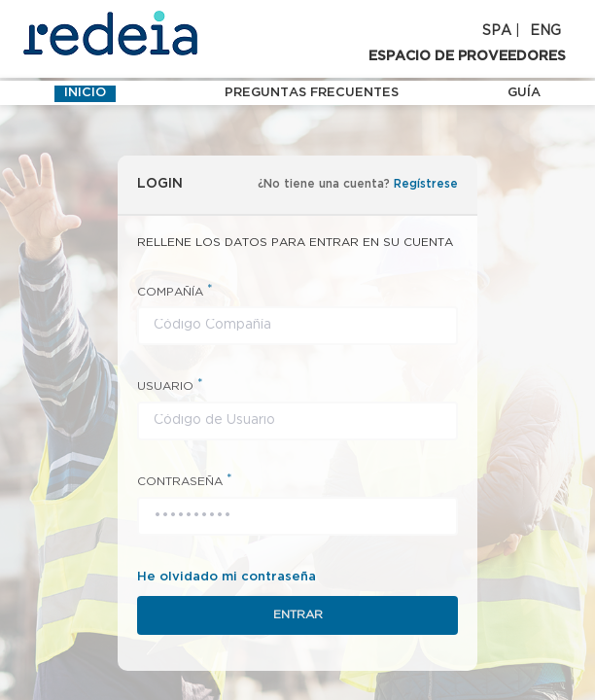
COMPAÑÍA (175, 291)
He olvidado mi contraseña (227, 577)
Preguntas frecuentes (312, 93)
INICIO (85, 93)
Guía (524, 93)
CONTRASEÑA (185, 481)
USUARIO (170, 385)
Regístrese (426, 184)
